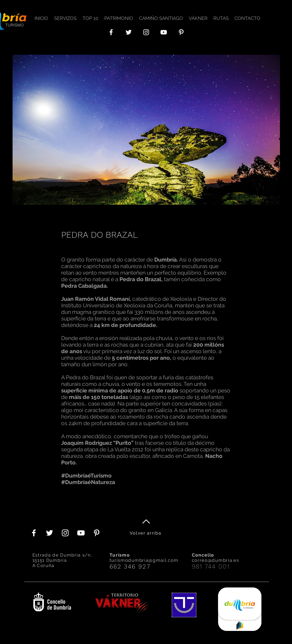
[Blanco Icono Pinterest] (181, 32)
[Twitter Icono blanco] (129, 32)
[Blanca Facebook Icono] (111, 32)
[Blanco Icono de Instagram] (146, 32)
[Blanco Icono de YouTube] (164, 32)
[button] (66, 16)
